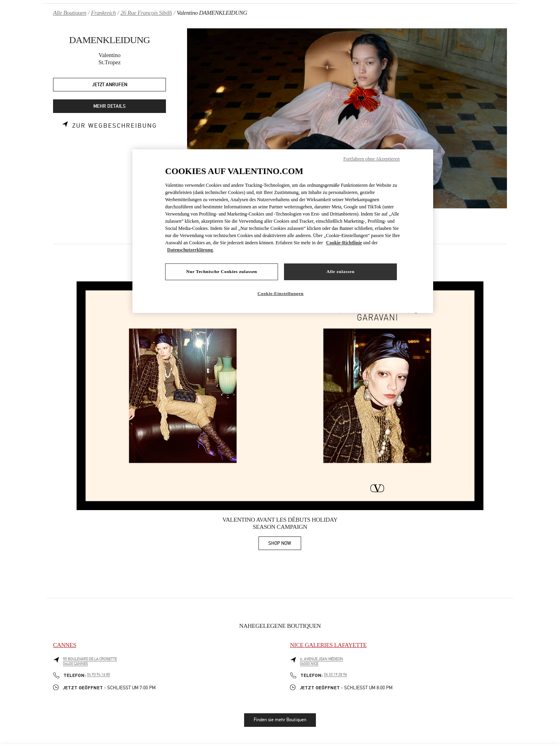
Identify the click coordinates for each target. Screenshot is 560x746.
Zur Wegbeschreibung (115, 126)
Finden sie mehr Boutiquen (280, 720)
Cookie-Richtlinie (344, 243)
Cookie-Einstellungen (280, 293)
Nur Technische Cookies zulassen (222, 271)
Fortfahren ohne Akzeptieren (372, 159)
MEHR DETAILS (109, 106)
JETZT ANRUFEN (110, 85)
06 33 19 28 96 (335, 675)
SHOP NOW (285, 545)
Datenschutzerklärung (190, 250)
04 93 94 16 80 (99, 675)
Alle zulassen (341, 271)
